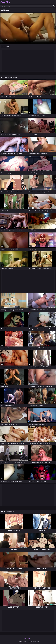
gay (3, 46)
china (8, 46)
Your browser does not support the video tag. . (28, 29)
